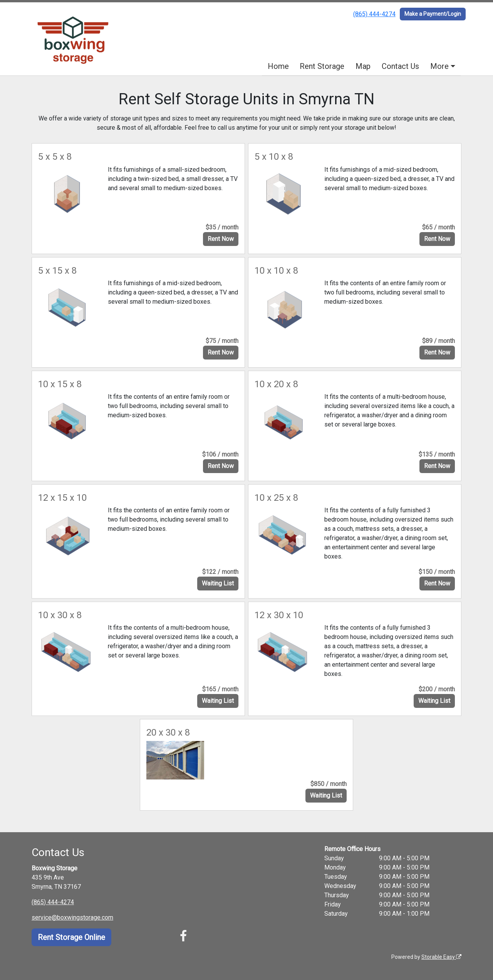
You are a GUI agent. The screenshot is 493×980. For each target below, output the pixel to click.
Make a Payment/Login (433, 14)
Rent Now (221, 239)
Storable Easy (441, 957)
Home (278, 66)
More (439, 66)
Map (363, 66)
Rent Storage (322, 66)
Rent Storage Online (71, 937)
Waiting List (218, 583)
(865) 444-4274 (374, 14)
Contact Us (400, 66)
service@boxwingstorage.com (72, 917)
